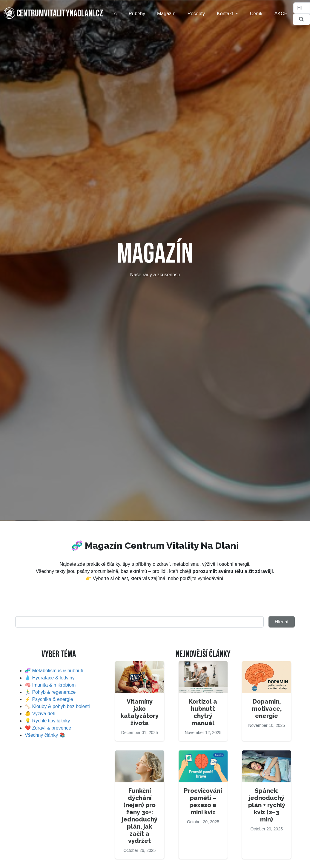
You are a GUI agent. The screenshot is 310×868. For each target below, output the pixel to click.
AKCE (281, 14)
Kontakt (226, 14)
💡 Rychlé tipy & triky (47, 721)
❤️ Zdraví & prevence (48, 728)
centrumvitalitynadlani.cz (53, 13)
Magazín (166, 14)
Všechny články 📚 (45, 735)
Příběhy (137, 14)
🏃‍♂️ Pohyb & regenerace (50, 692)
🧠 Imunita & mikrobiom (50, 685)
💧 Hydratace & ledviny (50, 678)
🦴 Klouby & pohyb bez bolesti (57, 706)
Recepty (196, 14)
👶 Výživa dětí (40, 714)
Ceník (256, 14)
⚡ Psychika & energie (49, 699)
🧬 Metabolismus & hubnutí (54, 671)
